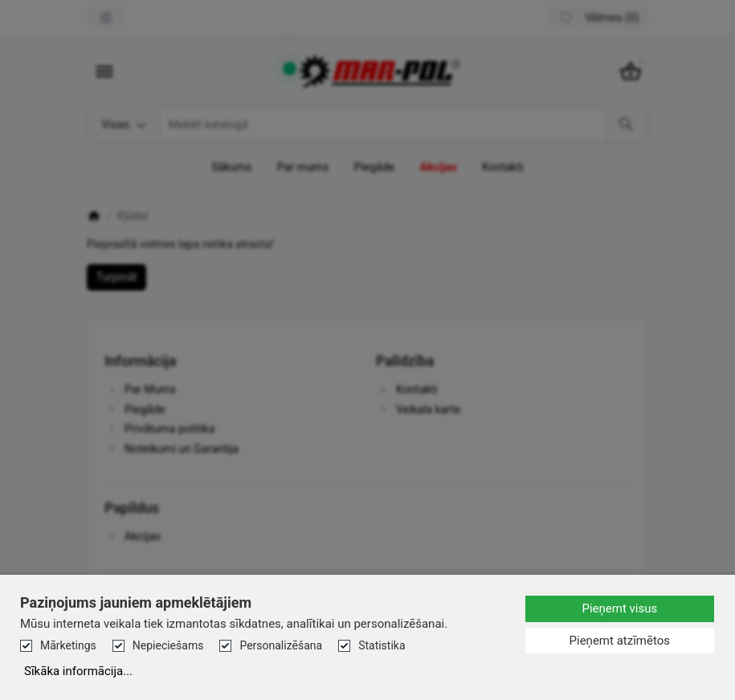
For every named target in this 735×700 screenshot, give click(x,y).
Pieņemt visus (619, 608)
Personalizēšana (281, 645)
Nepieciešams (168, 645)
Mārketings (68, 645)
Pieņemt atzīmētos (620, 641)
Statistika (382, 645)
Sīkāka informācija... (78, 671)
